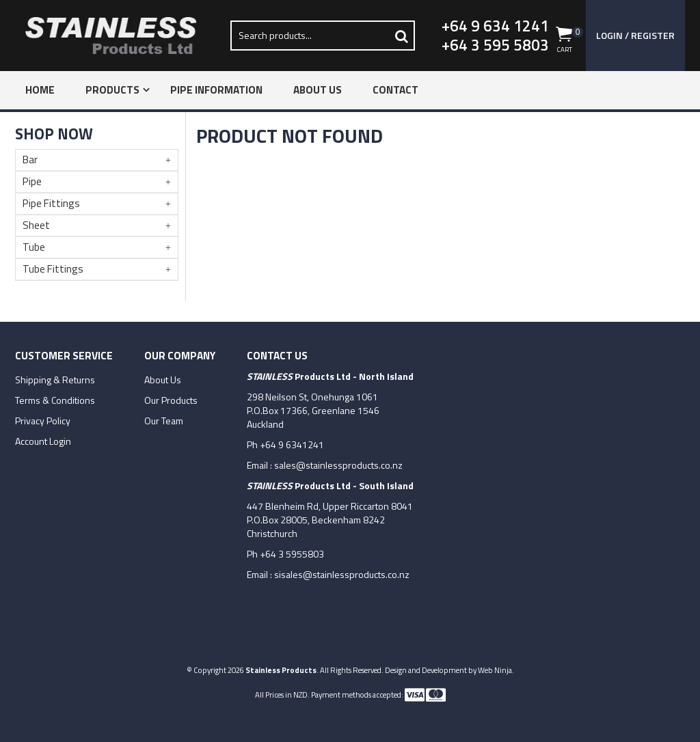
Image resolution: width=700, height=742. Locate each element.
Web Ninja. (496, 670)
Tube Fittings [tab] (53, 269)
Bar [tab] (30, 160)
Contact (395, 90)
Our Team (164, 421)
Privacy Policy (43, 421)
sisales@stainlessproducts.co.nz (342, 574)
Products (112, 90)
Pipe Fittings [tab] (51, 203)
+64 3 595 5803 (495, 45)
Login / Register (635, 35)
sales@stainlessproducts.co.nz (338, 465)
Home (40, 90)
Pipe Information (216, 90)
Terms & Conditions (55, 400)
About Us (318, 90)
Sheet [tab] (36, 225)
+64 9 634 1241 (495, 26)
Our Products (171, 400)
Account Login (43, 441)
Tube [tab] (34, 247)
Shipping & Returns (55, 380)
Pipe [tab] (32, 181)
